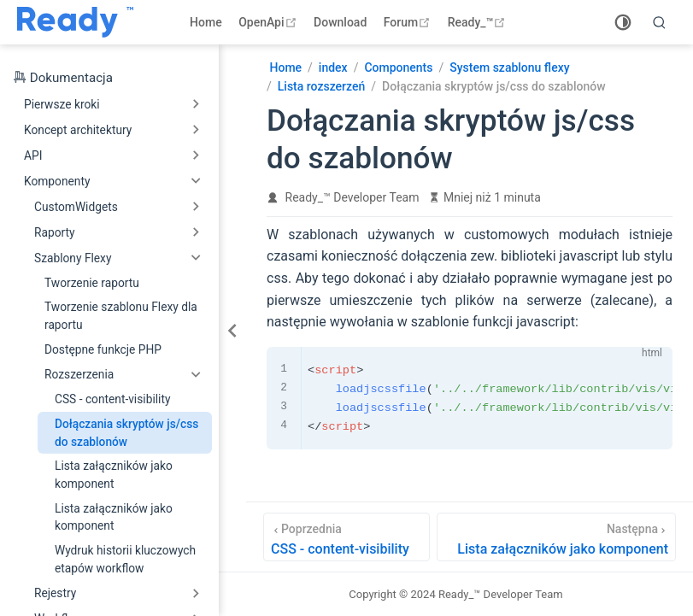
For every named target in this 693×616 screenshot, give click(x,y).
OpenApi (269, 22)
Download (340, 22)
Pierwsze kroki (62, 104)
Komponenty (57, 181)
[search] (660, 22)
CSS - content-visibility (112, 399)
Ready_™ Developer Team (352, 197)
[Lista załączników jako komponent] (556, 537)
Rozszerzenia (79, 374)
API (33, 155)
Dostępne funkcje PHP (103, 349)
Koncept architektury (78, 130)
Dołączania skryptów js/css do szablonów (126, 433)
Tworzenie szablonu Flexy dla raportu (121, 316)
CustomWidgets (76, 207)
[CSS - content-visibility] (346, 537)
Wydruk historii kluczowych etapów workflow (125, 559)
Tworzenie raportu (92, 283)
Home (206, 22)
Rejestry (55, 593)
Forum (409, 22)
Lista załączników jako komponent (114, 475)
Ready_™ (479, 22)
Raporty (55, 232)
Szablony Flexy (73, 258)
